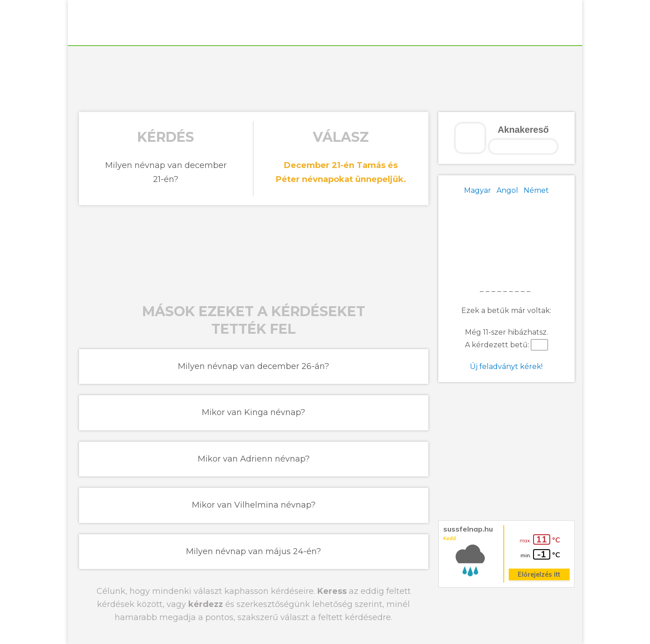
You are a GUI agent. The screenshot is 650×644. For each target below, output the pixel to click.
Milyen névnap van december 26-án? (253, 366)
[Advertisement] (325, 78)
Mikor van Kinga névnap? (253, 412)
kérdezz (206, 604)
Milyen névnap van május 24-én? (253, 551)
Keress (332, 591)
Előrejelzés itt (539, 574)
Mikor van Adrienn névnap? (254, 459)
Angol (507, 190)
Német (536, 190)
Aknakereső (523, 130)
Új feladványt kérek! (506, 366)
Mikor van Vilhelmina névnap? (254, 505)
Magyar (478, 190)
